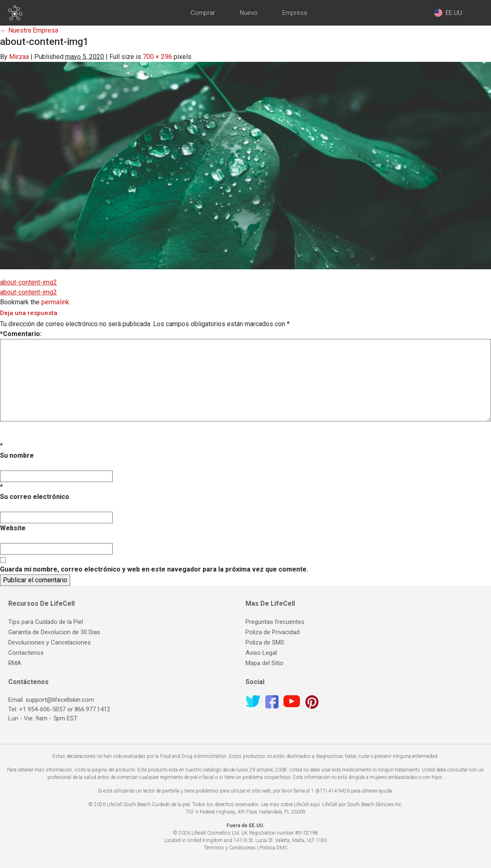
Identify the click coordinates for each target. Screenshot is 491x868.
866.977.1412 (92, 709)
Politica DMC (274, 848)
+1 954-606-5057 (42, 709)
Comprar (203, 13)
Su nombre (17, 455)
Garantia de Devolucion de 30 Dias (54, 632)
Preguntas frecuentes (275, 622)
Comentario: (21, 334)
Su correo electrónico (35, 497)
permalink (55, 302)
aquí (315, 804)
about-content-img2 (28, 282)
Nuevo (249, 13)
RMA (15, 663)
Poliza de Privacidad (273, 632)
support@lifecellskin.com (60, 700)
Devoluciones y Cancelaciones (50, 642)
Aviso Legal (261, 653)
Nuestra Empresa (29, 30)
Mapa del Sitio (264, 663)
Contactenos (26, 653)
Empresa (295, 13)
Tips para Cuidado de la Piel (46, 622)
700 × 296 (157, 57)
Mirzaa (19, 57)
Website (13, 528)
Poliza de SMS (265, 642)
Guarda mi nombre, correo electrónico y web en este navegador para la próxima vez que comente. (154, 569)
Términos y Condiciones (230, 848)
